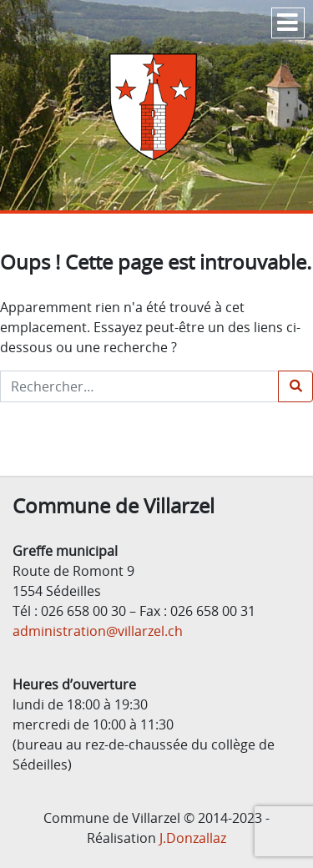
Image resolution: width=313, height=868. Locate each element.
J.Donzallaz (193, 838)
